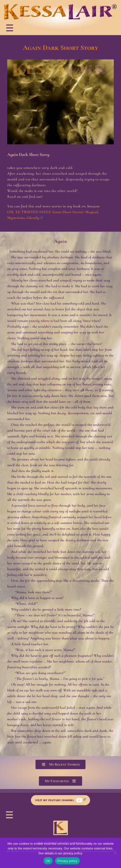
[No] (115, 853)
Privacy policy (68, 861)
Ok (48, 861)
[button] (60, 764)
